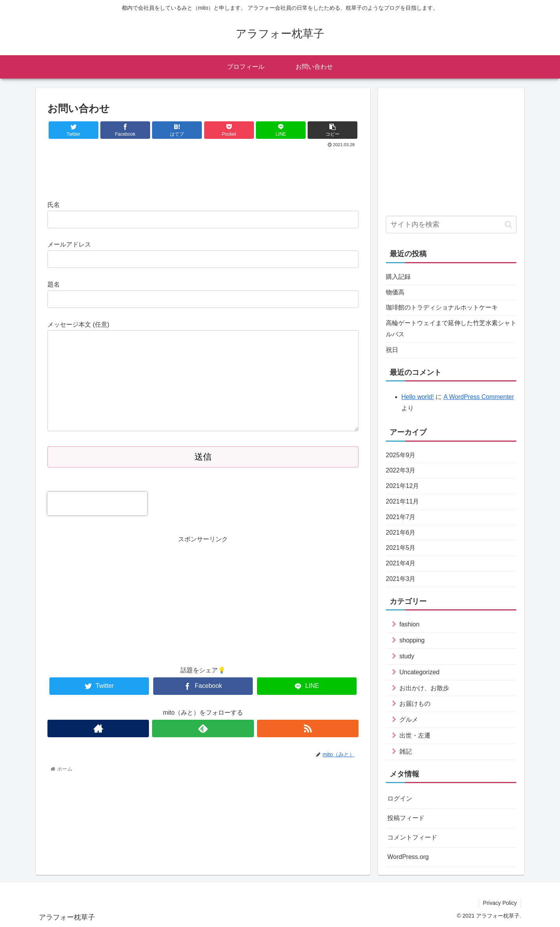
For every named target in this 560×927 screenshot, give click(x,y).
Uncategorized (419, 672)
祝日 (392, 350)
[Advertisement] (203, 171)
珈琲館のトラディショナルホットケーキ (442, 307)
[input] (451, 225)
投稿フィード (406, 818)
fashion (409, 624)
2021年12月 (402, 486)
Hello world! (418, 397)
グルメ (409, 720)
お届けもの (415, 704)
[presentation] (97, 504)
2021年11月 (402, 501)
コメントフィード (412, 837)
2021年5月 (401, 548)
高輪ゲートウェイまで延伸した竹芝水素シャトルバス (451, 329)
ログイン (400, 798)
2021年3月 (401, 579)
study (407, 656)
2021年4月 (401, 563)
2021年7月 (401, 517)
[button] (508, 225)
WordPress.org (408, 857)
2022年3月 (401, 470)
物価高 (395, 292)
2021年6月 (401, 533)
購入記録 (398, 277)
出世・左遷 (415, 735)
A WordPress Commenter (479, 397)
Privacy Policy (500, 903)
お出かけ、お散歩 (424, 688)
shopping (412, 640)
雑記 (406, 751)
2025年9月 (401, 455)
